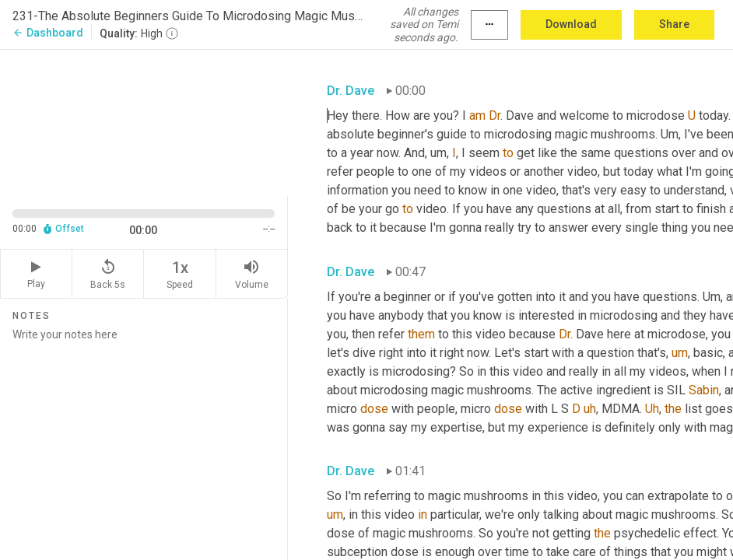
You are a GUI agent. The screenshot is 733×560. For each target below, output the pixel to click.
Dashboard (48, 33)
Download (571, 24)
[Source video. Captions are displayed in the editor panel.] (144, 122)
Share (674, 24)
